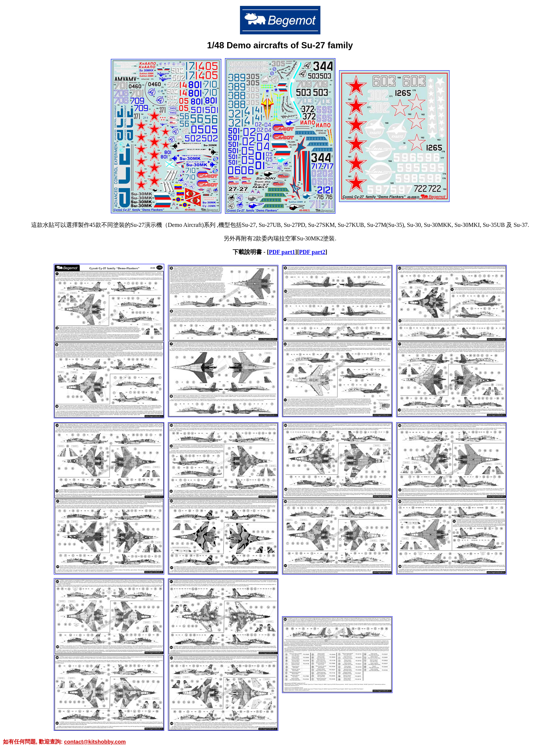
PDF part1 (282, 252)
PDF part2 (312, 252)
